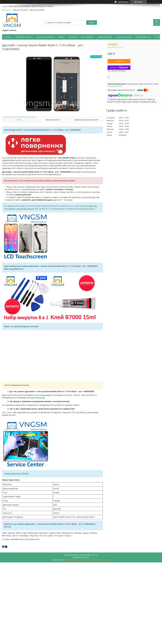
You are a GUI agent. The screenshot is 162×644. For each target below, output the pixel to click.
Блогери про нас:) (143, 37)
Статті (157, 37)
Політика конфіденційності (99, 560)
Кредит (62, 37)
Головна (8, 37)
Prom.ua (94, 555)
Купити (119, 61)
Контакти (73, 37)
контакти (40, 398)
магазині (46, 395)
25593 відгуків (123, 2)
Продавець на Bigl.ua (81, 557)
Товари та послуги (23, 37)
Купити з (119, 67)
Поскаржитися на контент (76, 560)
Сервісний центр (105, 37)
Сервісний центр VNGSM (16, 474)
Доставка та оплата (46, 37)
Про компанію (87, 37)
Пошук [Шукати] (92, 23)
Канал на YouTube (124, 37)
